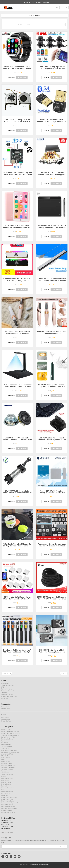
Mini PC (4, 791)
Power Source (6, 763)
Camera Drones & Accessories (10, 733)
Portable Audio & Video (8, 739)
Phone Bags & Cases (8, 803)
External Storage (6, 784)
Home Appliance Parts (8, 814)
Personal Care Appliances (9, 810)
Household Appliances (8, 808)
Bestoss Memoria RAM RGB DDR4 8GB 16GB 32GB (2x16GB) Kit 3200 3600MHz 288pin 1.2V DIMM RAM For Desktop (17, 282)
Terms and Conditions (8, 687)
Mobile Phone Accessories (9, 799)
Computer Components (8, 767)
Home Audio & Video (8, 741)
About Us (4, 694)
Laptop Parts (5, 782)
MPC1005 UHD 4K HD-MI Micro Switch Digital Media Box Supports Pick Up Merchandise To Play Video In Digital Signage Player (52, 175)
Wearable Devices (7, 758)
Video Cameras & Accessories (10, 737)
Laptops (4, 778)
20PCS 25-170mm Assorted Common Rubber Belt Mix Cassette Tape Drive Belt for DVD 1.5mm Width (52, 599)
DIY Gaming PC (6, 795)
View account (45, 2)
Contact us (27, 2)
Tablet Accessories (7, 776)
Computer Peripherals (8, 769)
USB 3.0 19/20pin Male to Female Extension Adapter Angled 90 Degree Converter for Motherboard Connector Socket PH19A (52, 441)
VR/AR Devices (6, 760)
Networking (5, 788)
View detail (11, 77)
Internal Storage (6, 786)
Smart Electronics (7, 748)
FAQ (3, 689)
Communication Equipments (10, 805)
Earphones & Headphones (9, 752)
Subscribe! (63, 849)
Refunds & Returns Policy (9, 693)
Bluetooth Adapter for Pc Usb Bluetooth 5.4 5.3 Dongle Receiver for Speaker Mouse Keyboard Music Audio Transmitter (52, 122)
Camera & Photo (6, 731)
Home (31, 16)
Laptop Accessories (7, 780)
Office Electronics (7, 765)
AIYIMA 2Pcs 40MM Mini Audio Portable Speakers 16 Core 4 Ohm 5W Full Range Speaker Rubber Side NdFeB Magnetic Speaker (17, 441)
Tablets (4, 773)
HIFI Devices (5, 744)
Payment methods (7, 691)
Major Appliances (7, 812)
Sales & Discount (6, 721)
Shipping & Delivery (7, 696)
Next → (64, 673)
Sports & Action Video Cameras (11, 735)
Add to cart (22, 77)
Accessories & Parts (7, 756)
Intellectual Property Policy (9, 698)
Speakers (4, 743)
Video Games (5, 750)
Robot (3, 761)
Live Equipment (6, 746)
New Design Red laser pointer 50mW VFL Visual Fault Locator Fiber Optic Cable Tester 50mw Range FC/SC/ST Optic (17, 653)
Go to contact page (7, 834)
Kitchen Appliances (7, 807)
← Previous (7, 673)
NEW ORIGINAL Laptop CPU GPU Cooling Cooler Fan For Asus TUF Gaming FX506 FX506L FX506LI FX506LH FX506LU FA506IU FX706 (17, 122)
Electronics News (6, 723)
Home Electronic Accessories (10, 754)
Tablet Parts (5, 775)
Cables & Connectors (8, 790)
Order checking (36, 2)
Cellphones (5, 797)
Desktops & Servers (7, 793)
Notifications (5, 719)
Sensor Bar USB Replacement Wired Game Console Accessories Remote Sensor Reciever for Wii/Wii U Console (52, 281)
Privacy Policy (5, 685)
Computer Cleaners (7, 771)
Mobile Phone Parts (7, 801)
